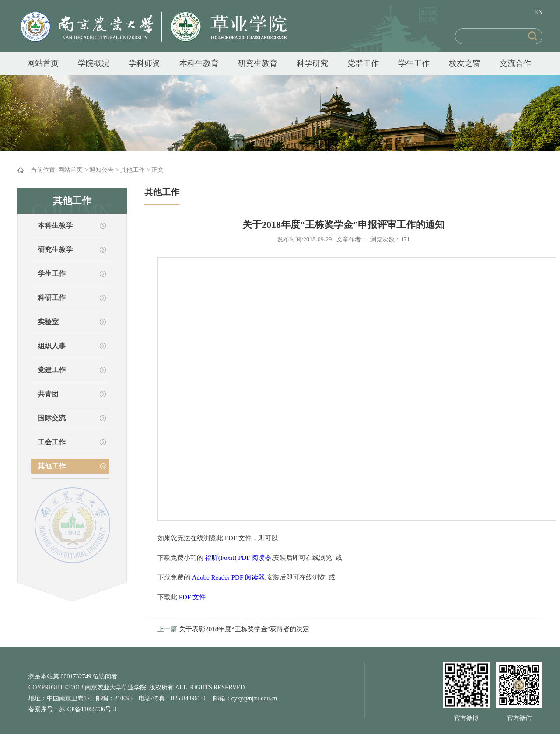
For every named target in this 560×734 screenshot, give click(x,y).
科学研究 (312, 63)
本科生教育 (199, 63)
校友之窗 (465, 63)
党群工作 (363, 63)
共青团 (48, 394)
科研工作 (52, 298)
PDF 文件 (192, 597)
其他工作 (133, 170)
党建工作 (52, 370)
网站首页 (43, 63)
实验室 (48, 322)
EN (538, 12)
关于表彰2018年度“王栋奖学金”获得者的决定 (244, 629)
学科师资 (144, 63)
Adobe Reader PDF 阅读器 (228, 577)
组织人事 (52, 346)
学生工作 (414, 63)
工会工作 (52, 442)
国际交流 (52, 418)
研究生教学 (55, 250)
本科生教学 (55, 225)
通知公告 (101, 170)
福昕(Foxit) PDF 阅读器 (238, 558)
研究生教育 (258, 63)
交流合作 (515, 63)
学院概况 (94, 63)
